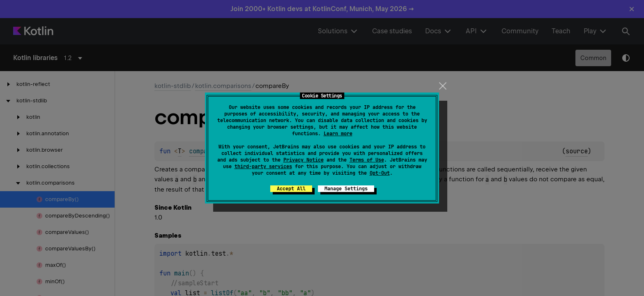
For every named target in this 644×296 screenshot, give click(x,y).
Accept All (291, 189)
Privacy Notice (304, 160)
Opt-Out (380, 173)
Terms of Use (367, 160)
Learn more (338, 134)
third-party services (263, 166)
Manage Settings (346, 189)
